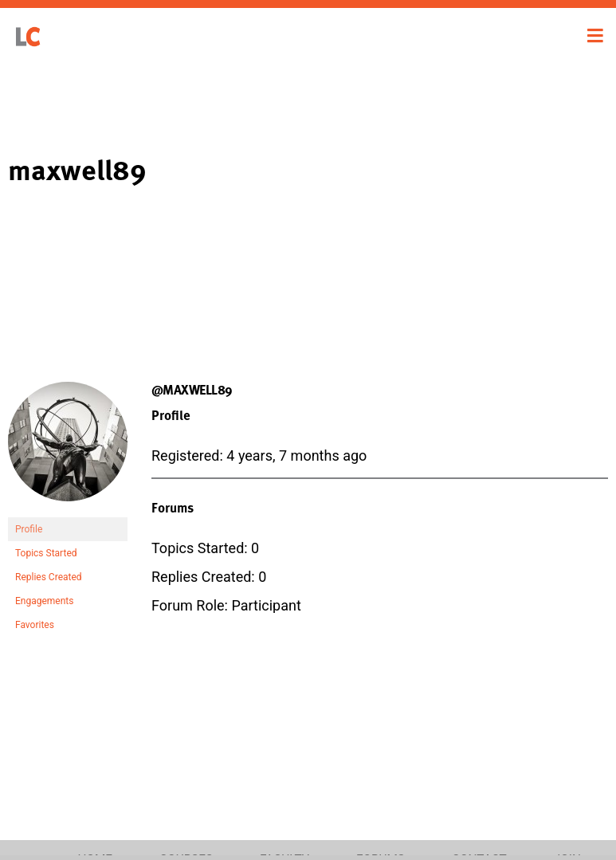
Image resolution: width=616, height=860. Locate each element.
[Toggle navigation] (595, 36)
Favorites (35, 625)
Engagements (44, 601)
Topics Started (46, 553)
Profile (29, 529)
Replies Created (49, 577)
